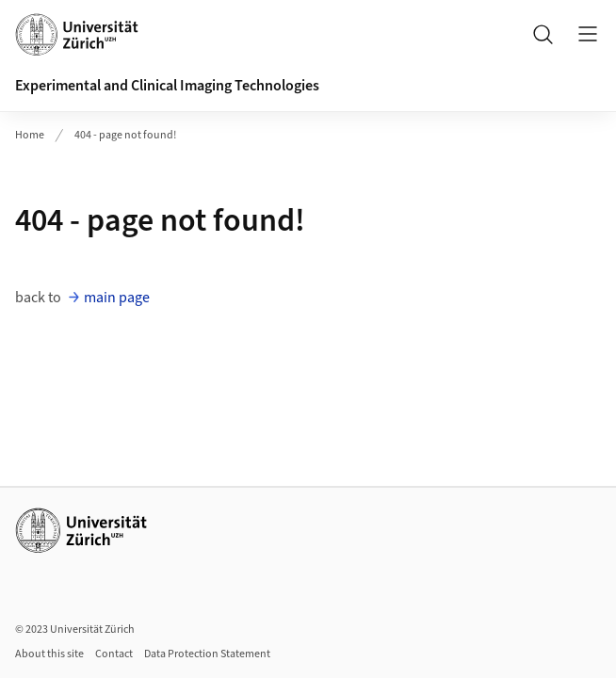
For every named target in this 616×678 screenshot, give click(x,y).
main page (117, 298)
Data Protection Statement (207, 654)
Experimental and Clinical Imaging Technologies (167, 86)
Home (30, 135)
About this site (49, 654)
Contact (114, 654)
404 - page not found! (125, 135)
